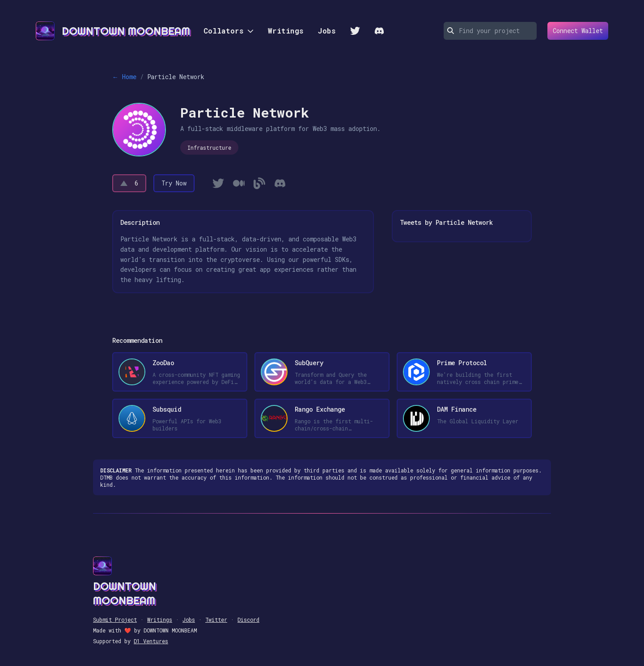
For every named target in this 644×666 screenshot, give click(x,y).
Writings (286, 31)
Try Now (174, 183)
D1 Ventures (151, 641)
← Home (124, 77)
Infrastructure (209, 148)
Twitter (216, 620)
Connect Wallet (575, 31)
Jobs (327, 31)
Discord (248, 620)
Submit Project (115, 620)
